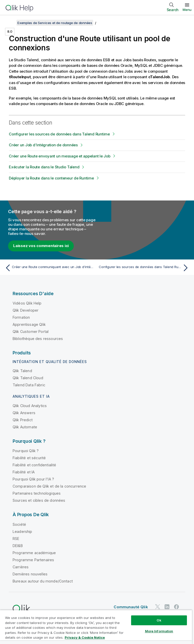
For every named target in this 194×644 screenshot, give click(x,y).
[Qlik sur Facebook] (177, 607)
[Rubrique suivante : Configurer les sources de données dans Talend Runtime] (144, 268)
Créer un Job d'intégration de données (43, 145)
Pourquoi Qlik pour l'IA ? (33, 479)
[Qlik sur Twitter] (158, 607)
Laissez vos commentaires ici (41, 246)
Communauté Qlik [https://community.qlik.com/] (131, 607)
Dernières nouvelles (30, 574)
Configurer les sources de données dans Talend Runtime (59, 134)
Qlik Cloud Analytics (30, 406)
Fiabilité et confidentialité (34, 465)
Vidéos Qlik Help (27, 303)
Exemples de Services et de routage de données (55, 23)
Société (19, 524)
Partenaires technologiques (37, 493)
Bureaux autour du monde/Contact (43, 581)
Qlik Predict (23, 420)
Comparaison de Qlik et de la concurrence (49, 486)
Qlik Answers (24, 413)
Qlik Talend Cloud (28, 378)
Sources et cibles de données (39, 500)
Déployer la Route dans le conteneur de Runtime (51, 178)
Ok (159, 620)
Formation (21, 317)
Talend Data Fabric (29, 385)
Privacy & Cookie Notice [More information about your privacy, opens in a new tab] (85, 637)
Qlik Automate (25, 427)
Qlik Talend (22, 371)
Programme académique (34, 553)
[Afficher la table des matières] (10, 23)
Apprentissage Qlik (29, 324)
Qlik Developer (26, 310)
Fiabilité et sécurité (29, 458)
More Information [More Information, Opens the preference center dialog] (159, 631)
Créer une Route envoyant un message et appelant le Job (60, 156)
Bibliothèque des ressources (38, 339)
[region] (96, 627)
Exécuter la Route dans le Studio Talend (44, 167)
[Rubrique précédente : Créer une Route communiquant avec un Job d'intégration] (50, 268)
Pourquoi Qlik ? (26, 451)
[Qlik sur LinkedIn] (167, 607)
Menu (187, 10)
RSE (16, 539)
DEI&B (18, 546)
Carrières (21, 567)
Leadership (22, 531)
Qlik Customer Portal (31, 331)
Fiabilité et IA (24, 472)
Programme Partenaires (33, 560)
